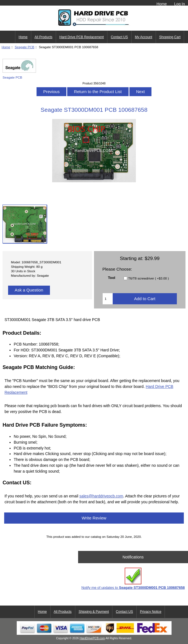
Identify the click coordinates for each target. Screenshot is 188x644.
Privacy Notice (151, 612)
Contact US (119, 37)
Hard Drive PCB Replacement (82, 37)
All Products (44, 37)
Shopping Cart (170, 37)
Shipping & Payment (94, 612)
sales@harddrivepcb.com (101, 496)
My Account (144, 37)
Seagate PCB (25, 47)
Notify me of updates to (133, 579)
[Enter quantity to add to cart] (108, 299)
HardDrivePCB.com (92, 638)
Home (162, 4)
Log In (179, 4)
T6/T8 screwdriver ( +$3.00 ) (148, 278)
